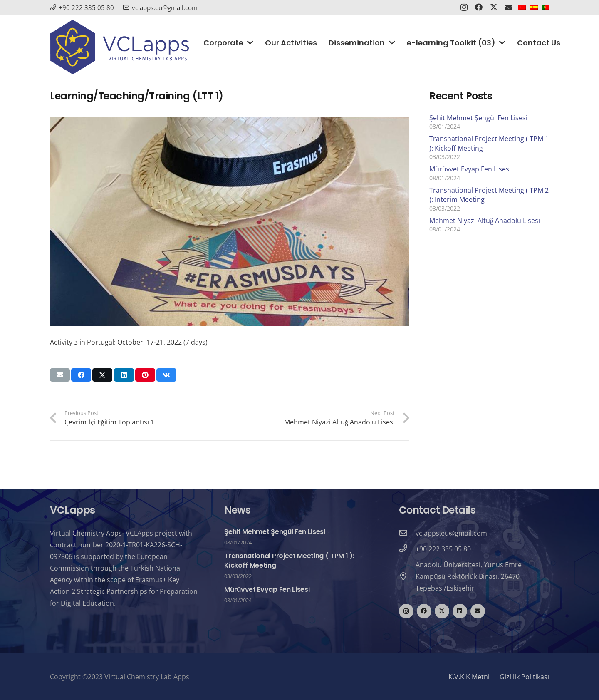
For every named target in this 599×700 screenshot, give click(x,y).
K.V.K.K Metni (469, 677)
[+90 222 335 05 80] (407, 549)
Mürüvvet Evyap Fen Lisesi (470, 169)
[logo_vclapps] (120, 47)
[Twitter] (442, 611)
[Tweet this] (102, 375)
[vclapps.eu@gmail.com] (407, 533)
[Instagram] (406, 611)
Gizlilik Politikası (524, 677)
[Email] (478, 611)
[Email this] (60, 375)
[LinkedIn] (460, 611)
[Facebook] (424, 611)
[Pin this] (145, 375)
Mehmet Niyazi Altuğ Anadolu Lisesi (485, 221)
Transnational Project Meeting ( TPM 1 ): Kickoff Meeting (289, 560)
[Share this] (81, 375)
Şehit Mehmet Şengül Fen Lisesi (478, 118)
